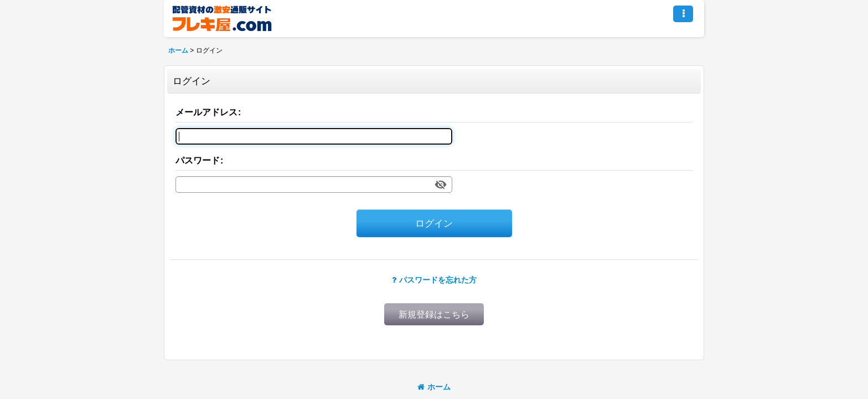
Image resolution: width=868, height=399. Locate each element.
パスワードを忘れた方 (434, 280)
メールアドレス (206, 112)
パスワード (198, 160)
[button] (683, 14)
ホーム (434, 387)
